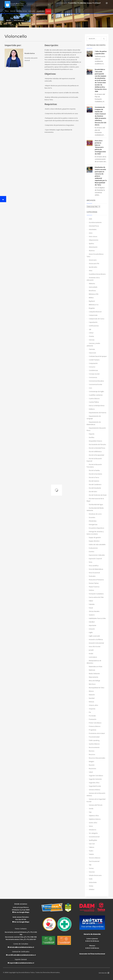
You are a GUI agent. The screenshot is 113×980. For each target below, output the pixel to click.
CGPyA (91, 333)
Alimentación (93, 247)
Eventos (92, 552)
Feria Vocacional (94, 573)
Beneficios (92, 291)
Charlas (91, 336)
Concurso (92, 367)
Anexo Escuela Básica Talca (95, 255)
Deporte (92, 434)
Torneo (91, 868)
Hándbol (92, 622)
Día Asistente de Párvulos (97, 444)
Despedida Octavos (95, 441)
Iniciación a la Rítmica (96, 639)
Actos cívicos (93, 236)
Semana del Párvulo (96, 805)
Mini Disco (92, 684)
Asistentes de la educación (93, 279)
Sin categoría (93, 833)
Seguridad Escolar (95, 786)
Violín (91, 879)
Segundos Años (94, 783)
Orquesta (92, 709)
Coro (90, 388)
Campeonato (93, 315)
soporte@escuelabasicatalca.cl (22, 963)
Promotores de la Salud (97, 733)
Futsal (91, 608)
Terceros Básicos (95, 858)
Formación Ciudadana (96, 594)
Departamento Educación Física (96, 429)
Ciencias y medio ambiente (93, 345)
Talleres (92, 847)
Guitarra (92, 615)
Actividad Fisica (94, 226)
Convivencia (93, 377)
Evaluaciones (93, 548)
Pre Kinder (92, 716)
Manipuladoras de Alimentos (94, 662)
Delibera (92, 409)
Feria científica (94, 566)
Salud (91, 772)
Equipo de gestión (95, 537)
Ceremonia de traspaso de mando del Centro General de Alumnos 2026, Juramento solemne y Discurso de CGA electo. (101, 116)
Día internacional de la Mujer (95, 500)
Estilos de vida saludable (97, 544)
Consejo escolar (94, 374)
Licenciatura (93, 657)
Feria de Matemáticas (96, 569)
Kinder (91, 654)
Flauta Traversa (94, 587)
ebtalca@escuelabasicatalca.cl (22, 947)
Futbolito (92, 604)
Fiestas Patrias (94, 583)
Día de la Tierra (94, 477)
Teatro (91, 851)
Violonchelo (93, 882)
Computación (93, 363)
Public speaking (94, 740)
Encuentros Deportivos (97, 528)
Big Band (92, 301)
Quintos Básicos (94, 744)
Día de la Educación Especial (94, 460)
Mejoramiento (94, 677)
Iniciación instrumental (96, 643)
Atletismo (92, 284)
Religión (91, 761)
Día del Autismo (94, 481)
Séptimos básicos (95, 819)
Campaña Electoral (95, 312)
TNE (90, 865)
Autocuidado (93, 287)
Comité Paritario (94, 360)
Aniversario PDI (94, 263)
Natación (92, 695)
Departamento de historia (97, 413)
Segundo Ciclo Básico (96, 776)
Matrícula (92, 670)
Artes (91, 271)
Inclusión (92, 629)
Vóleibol (92, 889)
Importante (93, 625)
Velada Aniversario (95, 875)
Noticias (91, 702)
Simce (91, 826)
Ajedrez (91, 243)
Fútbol (91, 601)
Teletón (91, 854)
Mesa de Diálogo (94, 681)
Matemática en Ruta (96, 666)
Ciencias (92, 340)
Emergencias (93, 524)
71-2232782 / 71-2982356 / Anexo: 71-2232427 (84, 3)
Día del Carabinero (95, 484)
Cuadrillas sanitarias (96, 395)
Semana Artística (94, 790)
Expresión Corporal (95, 559)
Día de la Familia (94, 470)
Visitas (91, 886)
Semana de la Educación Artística (96, 794)
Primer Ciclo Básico (95, 723)
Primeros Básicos (95, 726)
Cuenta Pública (94, 402)
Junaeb (91, 650)
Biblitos (91, 298)
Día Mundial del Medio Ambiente (95, 509)
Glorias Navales (94, 611)
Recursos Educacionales (97, 758)
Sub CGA (92, 844)
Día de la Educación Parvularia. (94, 466)
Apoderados (93, 267)
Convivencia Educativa (96, 381)
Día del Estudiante (95, 488)
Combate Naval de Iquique (98, 356)
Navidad (92, 698)
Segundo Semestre (95, 779)
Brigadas (92, 308)
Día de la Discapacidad (96, 455)
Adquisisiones (94, 240)
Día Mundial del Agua (96, 504)
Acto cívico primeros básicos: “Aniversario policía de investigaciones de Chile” (100, 147)
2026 (90, 219)
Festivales (92, 576)
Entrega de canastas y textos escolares (95, 533)
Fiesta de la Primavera (96, 580)
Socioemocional (94, 837)
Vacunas (92, 872)
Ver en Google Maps (21, 912)
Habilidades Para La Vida (97, 618)
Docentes (92, 517)
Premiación (93, 719)
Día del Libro (93, 491)
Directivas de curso (95, 514)
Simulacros (93, 830)
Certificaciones (94, 326)
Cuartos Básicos (94, 398)
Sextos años (93, 823)
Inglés (91, 632)
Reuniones (92, 769)
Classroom (92, 353)
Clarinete (92, 349)
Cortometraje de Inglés (96, 391)
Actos (91, 233)
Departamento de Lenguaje (94, 417)
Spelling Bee (93, 840)
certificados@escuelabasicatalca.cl (22, 955)
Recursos (92, 754)
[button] (3, 199)
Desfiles (92, 437)
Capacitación (93, 322)
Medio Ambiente (94, 674)
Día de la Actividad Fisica (97, 448)
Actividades (93, 229)
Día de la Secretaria (95, 474)
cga (90, 329)
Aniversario (93, 260)
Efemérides (93, 521)
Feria (90, 562)
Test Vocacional (94, 861)
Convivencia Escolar (96, 384)
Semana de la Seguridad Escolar (96, 800)
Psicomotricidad (94, 737)
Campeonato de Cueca (97, 319)
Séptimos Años (94, 816)
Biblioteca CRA (94, 294)
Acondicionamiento (95, 222)
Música (91, 691)
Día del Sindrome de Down (98, 495)
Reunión (92, 765)
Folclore (91, 590)
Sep (90, 812)
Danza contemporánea (97, 406)
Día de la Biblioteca (95, 451)
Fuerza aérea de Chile (96, 597)
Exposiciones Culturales (97, 555)
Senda (91, 809)
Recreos (92, 751)
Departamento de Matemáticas (94, 423)
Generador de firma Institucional (92, 954)
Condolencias (93, 370)
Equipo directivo (94, 541)
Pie (90, 712)
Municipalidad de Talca (97, 688)
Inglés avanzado (94, 636)
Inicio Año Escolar (95, 646)
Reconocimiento (94, 747)
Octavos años (93, 705)
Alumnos (92, 251)
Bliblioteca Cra (94, 305)
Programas (93, 730)
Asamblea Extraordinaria (97, 274)
